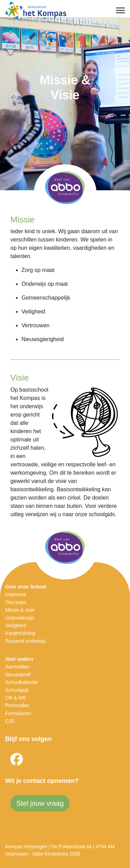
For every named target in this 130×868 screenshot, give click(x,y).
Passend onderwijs (26, 641)
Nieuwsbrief (18, 675)
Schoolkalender (22, 682)
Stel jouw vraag (40, 803)
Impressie (16, 594)
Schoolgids (17, 690)
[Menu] (120, 10)
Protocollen (17, 705)
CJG (10, 721)
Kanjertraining (20, 633)
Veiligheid (16, 625)
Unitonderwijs (20, 618)
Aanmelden (18, 667)
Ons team (16, 602)
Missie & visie (20, 610)
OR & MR (16, 698)
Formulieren (18, 713)
